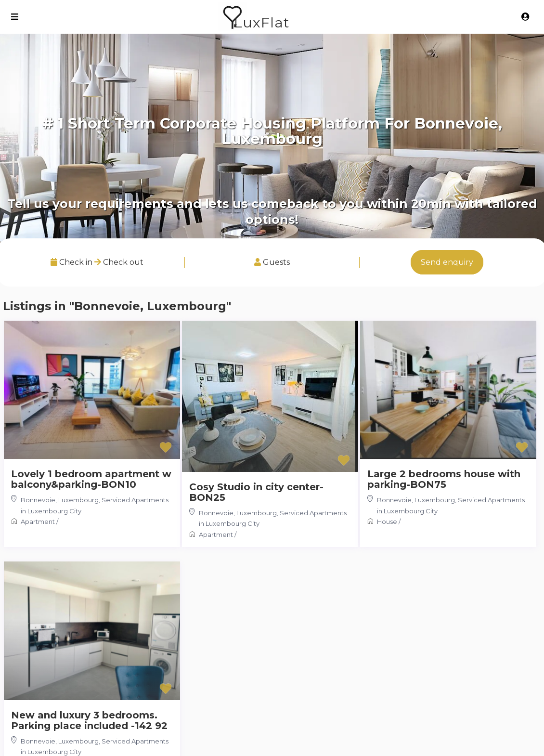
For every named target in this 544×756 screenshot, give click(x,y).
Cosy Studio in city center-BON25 (256, 492)
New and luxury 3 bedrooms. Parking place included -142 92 (89, 720)
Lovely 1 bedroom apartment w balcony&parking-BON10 (91, 479)
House (387, 521)
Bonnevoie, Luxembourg (60, 500)
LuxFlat (262, 22)
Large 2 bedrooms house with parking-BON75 (444, 479)
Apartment (38, 521)
